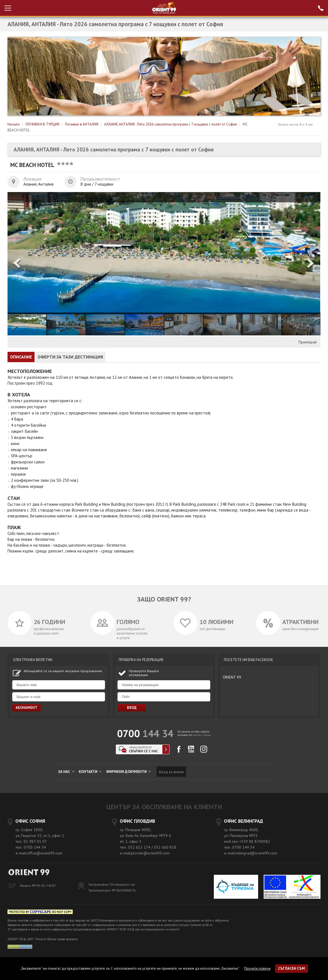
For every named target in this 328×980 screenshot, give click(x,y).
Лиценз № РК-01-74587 (38, 886)
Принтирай (308, 342)
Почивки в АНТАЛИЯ (82, 124)
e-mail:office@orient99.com (39, 853)
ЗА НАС (66, 772)
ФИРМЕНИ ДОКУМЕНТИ (128, 772)
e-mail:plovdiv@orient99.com (145, 853)
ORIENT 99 (232, 677)
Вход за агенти (171, 772)
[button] (311, 264)
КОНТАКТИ (90, 772)
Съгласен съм (292, 968)
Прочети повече (257, 968)
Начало (14, 124)
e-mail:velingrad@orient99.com (251, 853)
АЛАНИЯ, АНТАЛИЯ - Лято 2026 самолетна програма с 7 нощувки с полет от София (171, 124)
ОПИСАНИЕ (21, 357)
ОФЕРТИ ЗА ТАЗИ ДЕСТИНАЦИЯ (70, 357)
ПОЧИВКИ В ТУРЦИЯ (42, 124)
